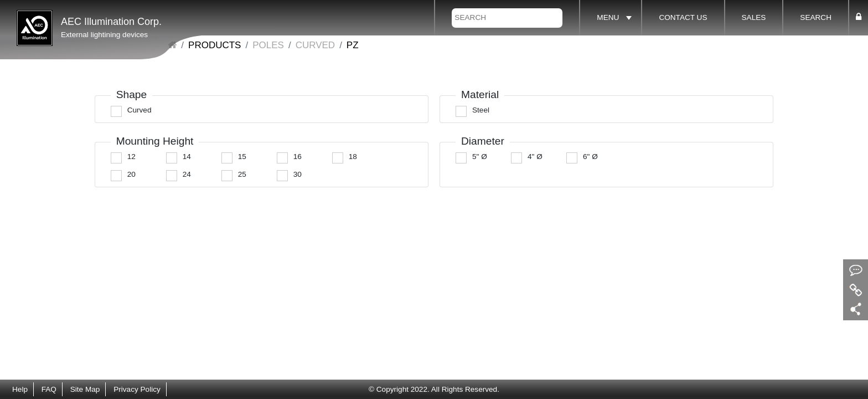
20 (131, 174)
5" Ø (480, 157)
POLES (268, 45)
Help (20, 389)
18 (353, 157)
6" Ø (590, 157)
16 (298, 157)
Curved (315, 45)
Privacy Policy (137, 389)
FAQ (49, 389)
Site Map (85, 389)
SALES (754, 17)
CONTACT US (683, 17)
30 (298, 174)
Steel (481, 110)
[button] (859, 17)
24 (187, 174)
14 (187, 157)
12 (131, 157)
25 (242, 174)
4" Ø (535, 157)
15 (242, 157)
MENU (608, 17)
